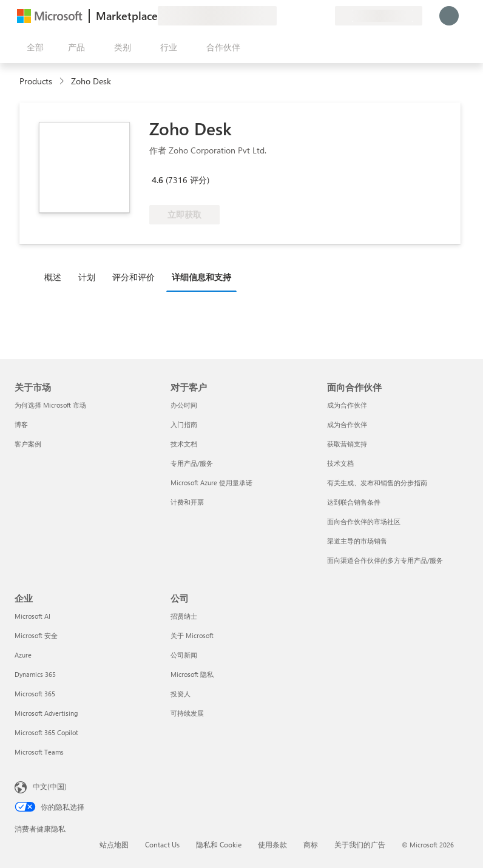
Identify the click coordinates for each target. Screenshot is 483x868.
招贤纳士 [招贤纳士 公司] (184, 616)
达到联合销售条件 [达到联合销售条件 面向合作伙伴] (354, 502)
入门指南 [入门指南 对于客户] (184, 424)
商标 (311, 844)
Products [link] (36, 81)
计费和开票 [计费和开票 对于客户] (187, 502)
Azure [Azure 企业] (23, 655)
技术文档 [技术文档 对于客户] (184, 444)
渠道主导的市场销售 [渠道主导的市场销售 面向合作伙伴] (357, 541)
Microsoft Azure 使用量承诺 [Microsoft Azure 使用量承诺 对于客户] (211, 483)
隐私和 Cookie (219, 844)
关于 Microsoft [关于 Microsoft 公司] (192, 635)
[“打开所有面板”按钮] (33, 47)
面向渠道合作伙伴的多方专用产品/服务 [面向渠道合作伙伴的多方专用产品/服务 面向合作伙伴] (385, 560)
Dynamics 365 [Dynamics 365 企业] (35, 674)
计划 (87, 277)
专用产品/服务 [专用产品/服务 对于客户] (192, 463)
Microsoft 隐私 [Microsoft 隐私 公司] (192, 674)
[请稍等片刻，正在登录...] (449, 16)
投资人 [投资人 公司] (181, 694)
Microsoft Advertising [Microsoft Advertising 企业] (46, 713)
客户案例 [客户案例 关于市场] (28, 444)
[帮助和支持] (296, 16)
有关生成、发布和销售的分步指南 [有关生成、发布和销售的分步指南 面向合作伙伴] (377, 483)
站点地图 (114, 844)
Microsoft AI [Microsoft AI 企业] (32, 616)
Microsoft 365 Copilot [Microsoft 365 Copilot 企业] (46, 732)
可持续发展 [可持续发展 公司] (187, 713)
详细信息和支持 (201, 277)
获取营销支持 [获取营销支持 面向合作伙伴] (347, 444)
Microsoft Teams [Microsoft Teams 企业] (39, 752)
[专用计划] (325, 16)
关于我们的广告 (360, 844)
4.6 (157, 180)
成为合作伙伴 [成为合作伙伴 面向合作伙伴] (347, 405)
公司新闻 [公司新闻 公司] (184, 655)
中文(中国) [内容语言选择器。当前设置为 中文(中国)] (50, 786)
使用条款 (272, 844)
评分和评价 (133, 277)
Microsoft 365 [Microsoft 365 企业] (35, 694)
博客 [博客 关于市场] (21, 424)
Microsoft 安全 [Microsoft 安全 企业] (36, 635)
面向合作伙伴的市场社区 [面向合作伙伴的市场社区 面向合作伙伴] (364, 521)
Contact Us (162, 844)
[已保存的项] (311, 16)
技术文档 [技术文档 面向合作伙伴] (340, 463)
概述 (53, 277)
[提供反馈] (282, 16)
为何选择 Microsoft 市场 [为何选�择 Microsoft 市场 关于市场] (50, 405)
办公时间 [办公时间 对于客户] (184, 405)
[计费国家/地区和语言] (379, 16)
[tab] (56, 277)
